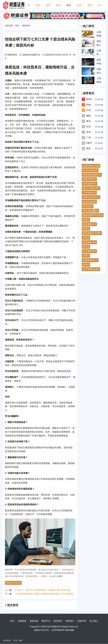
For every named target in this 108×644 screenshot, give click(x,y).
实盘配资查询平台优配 (91, 166)
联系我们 (79, 7)
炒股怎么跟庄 (88, 206)
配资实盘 (86, 247)
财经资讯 (69, 7)
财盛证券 (56, 627)
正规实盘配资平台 (89, 224)
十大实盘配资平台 (89, 193)
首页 (29, 7)
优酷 (20, 640)
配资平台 (58, 7)
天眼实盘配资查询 (89, 242)
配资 (97, 211)
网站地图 (70, 630)
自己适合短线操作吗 (90, 170)
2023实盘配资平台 (90, 184)
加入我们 (100, 7)
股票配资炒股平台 (89, 179)
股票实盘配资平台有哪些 (92, 233)
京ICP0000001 (58, 630)
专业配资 (86, 238)
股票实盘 (48, 7)
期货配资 (86, 220)
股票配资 (86, 229)
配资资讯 (86, 265)
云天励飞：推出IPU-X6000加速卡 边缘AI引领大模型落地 (42, 590)
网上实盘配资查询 (89, 251)
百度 (15, 640)
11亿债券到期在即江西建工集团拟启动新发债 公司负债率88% (45, 594)
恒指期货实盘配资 (89, 202)
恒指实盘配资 (88, 211)
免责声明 (90, 7)
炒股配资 (38, 7)
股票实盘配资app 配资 (91, 269)
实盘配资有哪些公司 (90, 260)
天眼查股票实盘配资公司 (92, 175)
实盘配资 (86, 256)
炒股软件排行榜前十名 (91, 197)
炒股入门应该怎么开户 (91, 188)
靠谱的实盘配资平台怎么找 (93, 215)
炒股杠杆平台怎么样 (13, 583)
